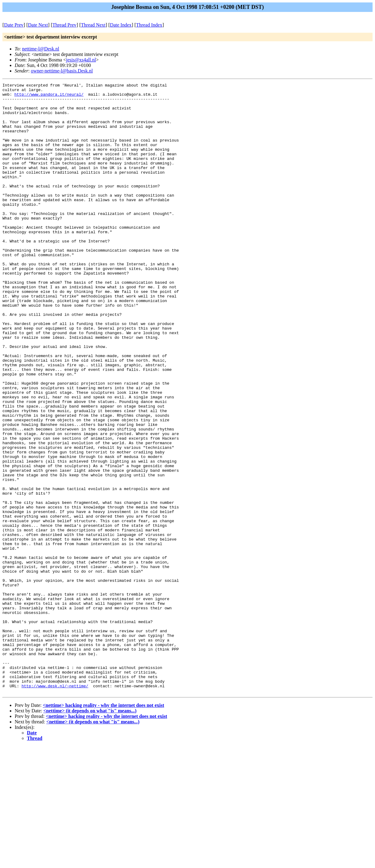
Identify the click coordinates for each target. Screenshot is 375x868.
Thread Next (93, 25)
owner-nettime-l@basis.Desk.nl (62, 71)
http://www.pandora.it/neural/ (49, 97)
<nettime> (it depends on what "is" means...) (90, 833)
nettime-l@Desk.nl (41, 49)
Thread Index (149, 25)
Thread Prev (64, 25)
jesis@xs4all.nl (81, 60)
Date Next (38, 25)
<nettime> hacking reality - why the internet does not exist (103, 827)
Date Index (121, 25)
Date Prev (14, 25)
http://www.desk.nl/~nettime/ (55, 807)
